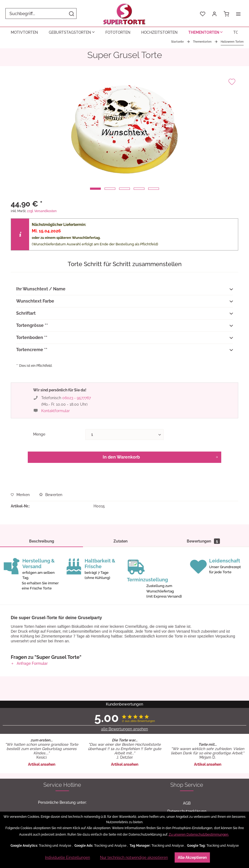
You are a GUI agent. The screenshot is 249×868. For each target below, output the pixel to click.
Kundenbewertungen (62, 769)
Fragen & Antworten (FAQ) (62, 793)
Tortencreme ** (124, 350)
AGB (187, 674)
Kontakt (62, 777)
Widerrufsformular (187, 698)
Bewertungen (203, 541)
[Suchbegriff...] (41, 13)
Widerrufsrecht (187, 690)
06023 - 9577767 (77, 398)
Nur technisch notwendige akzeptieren (134, 857)
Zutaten (120, 541)
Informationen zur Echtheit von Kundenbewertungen (62, 801)
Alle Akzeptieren (192, 857)
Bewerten (51, 495)
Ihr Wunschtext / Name (124, 289)
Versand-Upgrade (187, 714)
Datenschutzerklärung (187, 682)
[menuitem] (41, 13)
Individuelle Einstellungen (68, 857)
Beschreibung (42, 541)
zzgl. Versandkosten (42, 211)
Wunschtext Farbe (124, 301)
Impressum (187, 706)
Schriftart (124, 314)
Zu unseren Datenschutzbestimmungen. (199, 835)
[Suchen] (71, 13)
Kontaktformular (56, 411)
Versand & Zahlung (62, 785)
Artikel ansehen (42, 635)
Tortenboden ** (124, 338)
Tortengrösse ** (124, 326)
